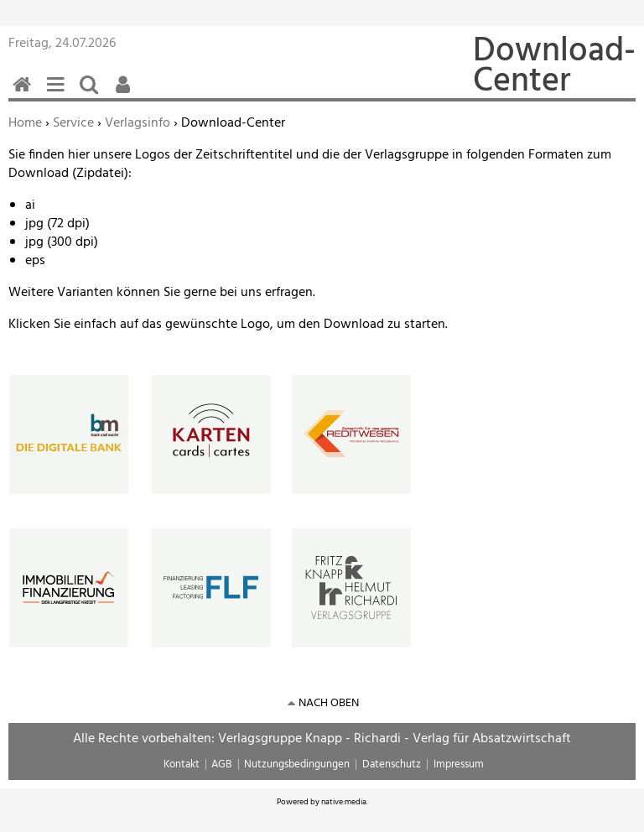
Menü (59, 94)
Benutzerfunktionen (126, 94)
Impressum (459, 764)
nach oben (329, 703)
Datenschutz (392, 764)
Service (73, 123)
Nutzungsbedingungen (297, 764)
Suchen (92, 94)
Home (25, 123)
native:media (344, 802)
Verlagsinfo (138, 123)
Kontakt (182, 764)
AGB (221, 764)
